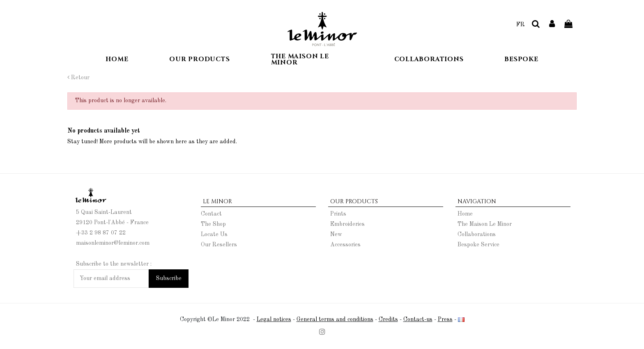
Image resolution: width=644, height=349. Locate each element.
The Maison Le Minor (485, 224)
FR (521, 25)
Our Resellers (219, 245)
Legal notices (274, 319)
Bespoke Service (478, 245)
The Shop (213, 224)
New (336, 234)
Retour (78, 78)
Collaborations (477, 234)
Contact (211, 214)
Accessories (345, 245)
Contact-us (418, 319)
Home (465, 214)
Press (445, 319)
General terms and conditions (335, 319)
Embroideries (347, 224)
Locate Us (214, 234)
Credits (388, 319)
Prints (338, 214)
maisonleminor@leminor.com (113, 243)
